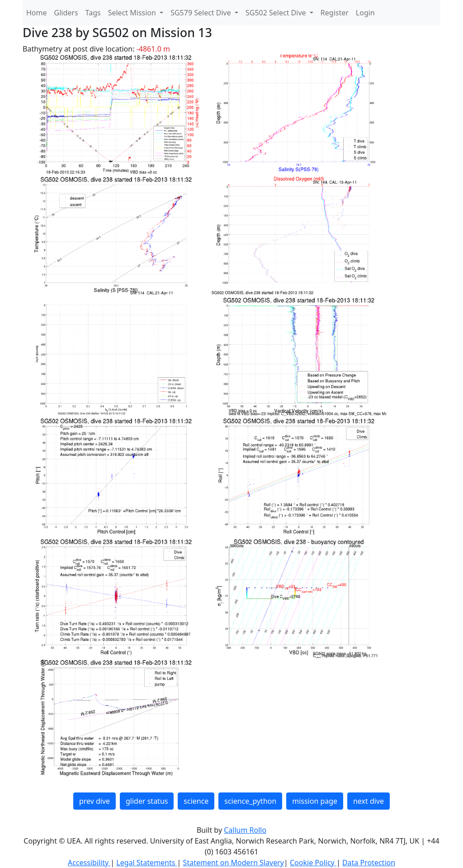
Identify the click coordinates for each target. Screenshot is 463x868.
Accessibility (89, 863)
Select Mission (133, 13)
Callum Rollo (245, 830)
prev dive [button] (94, 801)
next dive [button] (369, 801)
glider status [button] (147, 801)
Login (365, 13)
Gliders (66, 13)
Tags (93, 13)
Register (335, 13)
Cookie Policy (313, 863)
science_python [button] (250, 801)
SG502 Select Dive (277, 13)
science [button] (196, 801)
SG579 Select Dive (202, 13)
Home (37, 13)
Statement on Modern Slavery (234, 863)
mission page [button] (315, 801)
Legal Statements (146, 863)
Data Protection (369, 863)
